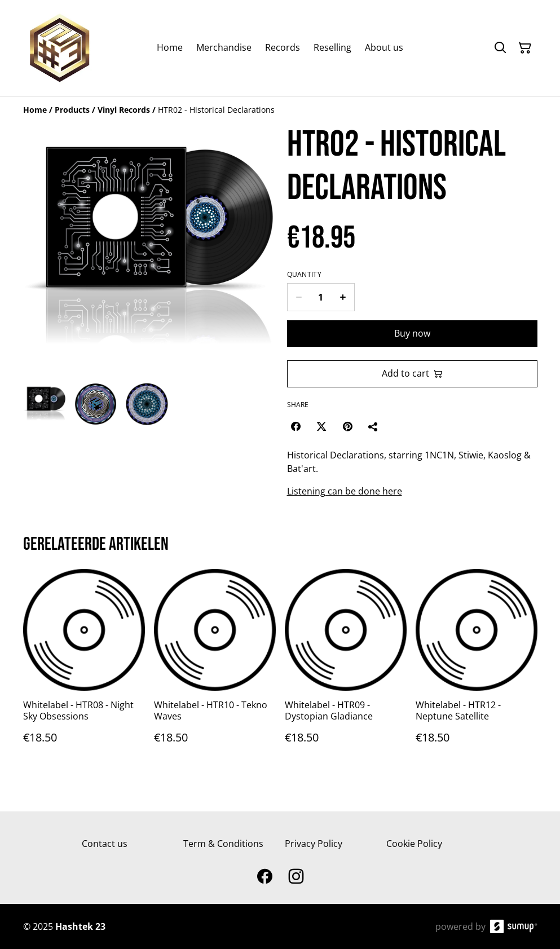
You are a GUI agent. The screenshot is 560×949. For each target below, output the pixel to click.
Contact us (105, 844)
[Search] (500, 48)
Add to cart (412, 373)
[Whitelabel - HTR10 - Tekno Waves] (215, 667)
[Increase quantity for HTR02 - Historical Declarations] (343, 297)
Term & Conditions (223, 844)
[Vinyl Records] (124, 110)
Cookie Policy (414, 844)
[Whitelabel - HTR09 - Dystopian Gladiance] (346, 667)
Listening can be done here (345, 491)
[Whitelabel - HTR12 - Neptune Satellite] (477, 667)
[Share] (373, 426)
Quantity (304, 275)
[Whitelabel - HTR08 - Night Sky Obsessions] (84, 667)
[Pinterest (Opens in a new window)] (347, 426)
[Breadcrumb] (280, 110)
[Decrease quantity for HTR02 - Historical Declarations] (299, 297)
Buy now (412, 333)
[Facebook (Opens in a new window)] (296, 426)
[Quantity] (321, 297)
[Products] (72, 110)
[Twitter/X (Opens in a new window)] (321, 426)
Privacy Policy (314, 844)
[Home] (35, 110)
